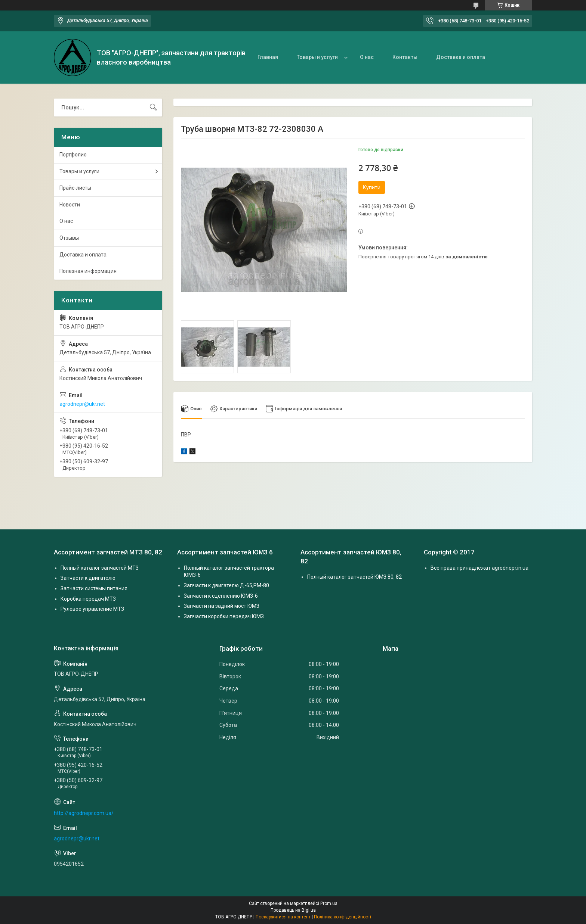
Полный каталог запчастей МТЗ (100, 568)
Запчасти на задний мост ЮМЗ (222, 606)
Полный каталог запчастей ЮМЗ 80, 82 (354, 577)
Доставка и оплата (461, 57)
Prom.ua (329, 903)
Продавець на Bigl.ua (293, 910)
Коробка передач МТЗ (88, 599)
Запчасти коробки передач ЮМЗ (224, 616)
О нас (367, 57)
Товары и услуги (317, 57)
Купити (372, 187)
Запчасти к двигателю (88, 578)
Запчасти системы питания (94, 588)
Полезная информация (88, 271)
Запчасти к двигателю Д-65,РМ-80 (226, 585)
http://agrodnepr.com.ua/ (84, 813)
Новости (70, 205)
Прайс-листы (75, 188)
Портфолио (73, 155)
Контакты (405, 57)
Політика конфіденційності (343, 917)
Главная (268, 57)
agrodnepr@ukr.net (82, 404)
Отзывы (69, 238)
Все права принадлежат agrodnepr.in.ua (479, 568)
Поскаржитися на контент (283, 917)
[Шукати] (153, 108)
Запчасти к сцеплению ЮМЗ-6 (221, 596)
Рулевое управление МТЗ (92, 609)
